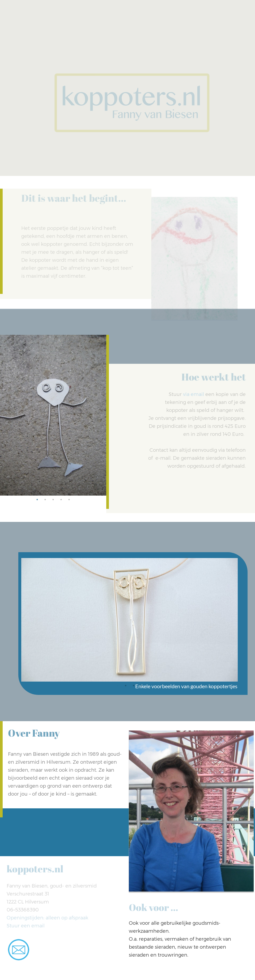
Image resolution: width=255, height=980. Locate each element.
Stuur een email (26, 926)
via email (194, 394)
